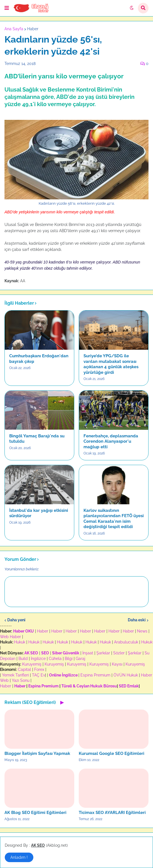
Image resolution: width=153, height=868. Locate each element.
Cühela (55, 659)
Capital (25, 669)
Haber (33, 29)
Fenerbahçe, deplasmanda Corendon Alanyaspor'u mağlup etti (111, 441)
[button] (7, 8)
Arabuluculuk (126, 642)
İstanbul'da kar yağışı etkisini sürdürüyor (39, 513)
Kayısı (117, 664)
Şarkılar (103, 653)
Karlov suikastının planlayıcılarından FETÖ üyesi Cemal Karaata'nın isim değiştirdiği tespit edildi (114, 519)
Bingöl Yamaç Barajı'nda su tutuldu (37, 439)
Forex (39, 669)
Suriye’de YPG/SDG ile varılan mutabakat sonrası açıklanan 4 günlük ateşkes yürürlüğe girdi (111, 364)
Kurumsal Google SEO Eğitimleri (112, 753)
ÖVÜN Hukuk (126, 675)
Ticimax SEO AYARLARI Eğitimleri (112, 813)
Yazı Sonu (21, 680)
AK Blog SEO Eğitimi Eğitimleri (35, 813)
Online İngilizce (63, 675)
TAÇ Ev (39, 675)
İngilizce (38, 659)
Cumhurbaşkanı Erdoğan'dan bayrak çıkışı (39, 359)
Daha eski (137, 620)
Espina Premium (95, 675)
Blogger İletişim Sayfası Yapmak (37, 753)
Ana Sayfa (14, 29)
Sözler (119, 653)
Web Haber (11, 637)
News (142, 631)
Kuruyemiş (32, 664)
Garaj (80, 659)
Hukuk (20, 642)
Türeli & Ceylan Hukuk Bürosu (89, 686)
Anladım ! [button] (19, 857)
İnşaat (88, 653)
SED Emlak (129, 686)
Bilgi (69, 659)
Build (23, 659)
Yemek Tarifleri (15, 675)
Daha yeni (16, 620)
